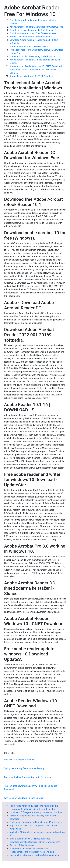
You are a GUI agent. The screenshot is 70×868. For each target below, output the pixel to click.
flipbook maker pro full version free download (32, 852)
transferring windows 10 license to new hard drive (34, 806)
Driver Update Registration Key (19, 760)
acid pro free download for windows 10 (29, 849)
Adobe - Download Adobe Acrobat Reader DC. (32, 37)
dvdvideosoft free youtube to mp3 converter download (36, 812)
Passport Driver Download (22, 845)
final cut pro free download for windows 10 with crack (36, 822)
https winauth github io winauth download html (33, 809)
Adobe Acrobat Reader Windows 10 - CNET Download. (36, 66)
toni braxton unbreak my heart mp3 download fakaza (35, 855)
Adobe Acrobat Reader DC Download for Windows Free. (37, 27)
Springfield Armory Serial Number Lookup (24, 768)
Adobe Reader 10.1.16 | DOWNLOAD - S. (29, 47)
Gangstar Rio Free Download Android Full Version (28, 777)
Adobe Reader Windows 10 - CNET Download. (32, 76)
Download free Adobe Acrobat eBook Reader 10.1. (34, 30)
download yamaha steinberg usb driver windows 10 (35, 842)
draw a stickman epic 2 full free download (30, 839)
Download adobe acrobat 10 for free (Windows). (33, 33)
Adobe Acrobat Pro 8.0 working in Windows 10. (32, 56)
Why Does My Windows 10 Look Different (24, 798)
